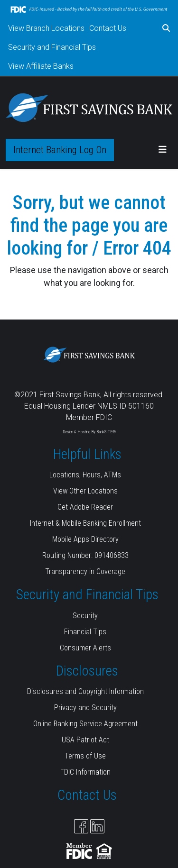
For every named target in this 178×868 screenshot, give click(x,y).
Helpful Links (87, 454)
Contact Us (108, 28)
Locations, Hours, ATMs (85, 475)
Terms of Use (85, 756)
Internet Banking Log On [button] (60, 150)
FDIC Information (85, 772)
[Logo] (89, 108)
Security (85, 616)
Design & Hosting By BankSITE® (89, 432)
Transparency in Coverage (85, 571)
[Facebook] (81, 826)
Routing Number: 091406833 (85, 555)
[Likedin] (97, 826)
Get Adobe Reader (85, 507)
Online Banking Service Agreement (85, 724)
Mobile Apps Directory (85, 539)
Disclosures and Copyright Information (85, 691)
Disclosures (87, 671)
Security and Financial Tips (52, 47)
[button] (166, 28)
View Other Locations (85, 491)
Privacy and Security (85, 708)
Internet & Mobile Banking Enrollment (85, 523)
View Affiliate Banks (41, 66)
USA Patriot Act (85, 740)
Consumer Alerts (85, 648)
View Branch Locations (46, 28)
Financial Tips (85, 632)
